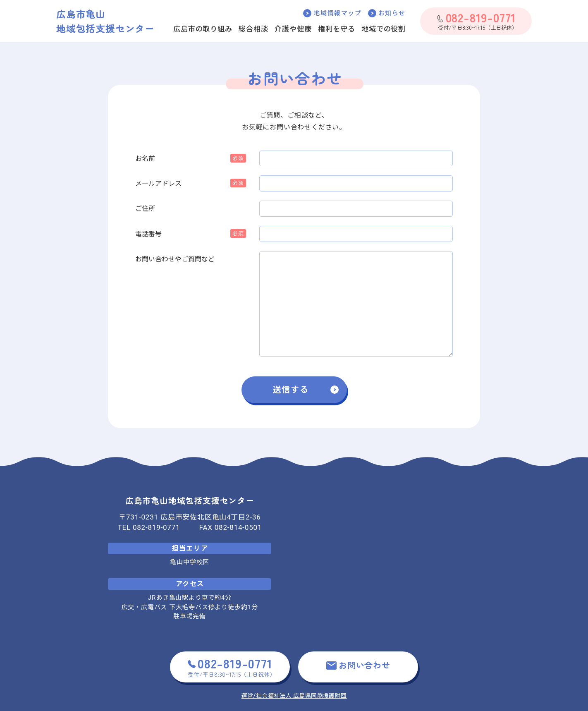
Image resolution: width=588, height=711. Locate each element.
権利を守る (336, 29)
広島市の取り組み (203, 29)
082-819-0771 (157, 527)
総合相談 (253, 29)
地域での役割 (384, 29)
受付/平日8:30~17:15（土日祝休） (477, 20)
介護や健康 (293, 29)
